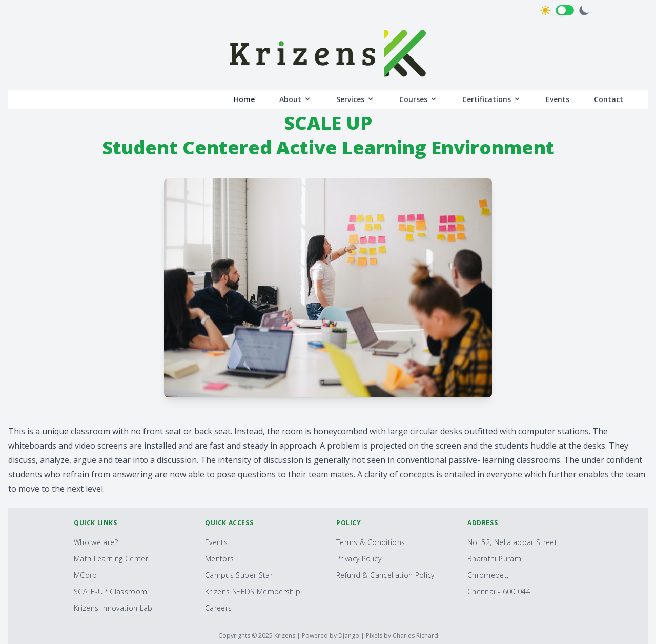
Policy (349, 523)
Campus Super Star (239, 575)
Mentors (219, 559)
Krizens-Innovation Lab (113, 608)
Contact (609, 99)
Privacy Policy (359, 559)
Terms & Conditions (371, 542)
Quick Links (96, 523)
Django (350, 636)
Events (558, 99)
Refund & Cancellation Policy (385, 575)
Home (244, 99)
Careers (218, 608)
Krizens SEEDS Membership (253, 591)
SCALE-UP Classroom (110, 591)
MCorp (86, 575)
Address (483, 523)
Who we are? (96, 542)
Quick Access (229, 523)
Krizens (285, 636)
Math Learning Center (111, 559)
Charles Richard (415, 636)
